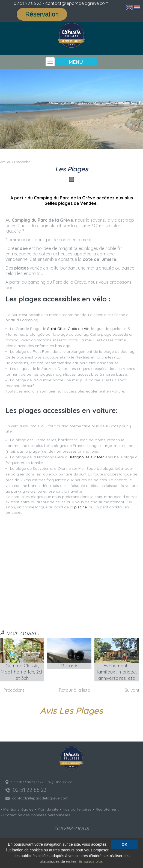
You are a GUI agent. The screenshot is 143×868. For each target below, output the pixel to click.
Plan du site (48, 809)
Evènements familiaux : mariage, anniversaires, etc (117, 672)
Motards (69, 665)
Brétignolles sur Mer (86, 457)
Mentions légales (18, 809)
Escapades (22, 162)
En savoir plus (91, 861)
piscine (81, 507)
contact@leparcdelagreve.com (40, 798)
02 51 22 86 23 (28, 3)
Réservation (42, 14)
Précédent (14, 690)
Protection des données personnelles (37, 815)
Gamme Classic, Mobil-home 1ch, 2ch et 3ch (22, 672)
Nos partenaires (77, 809)
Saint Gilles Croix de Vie (68, 329)
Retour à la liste (75, 690)
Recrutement (107, 809)
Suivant (132, 690)
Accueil (5, 162)
